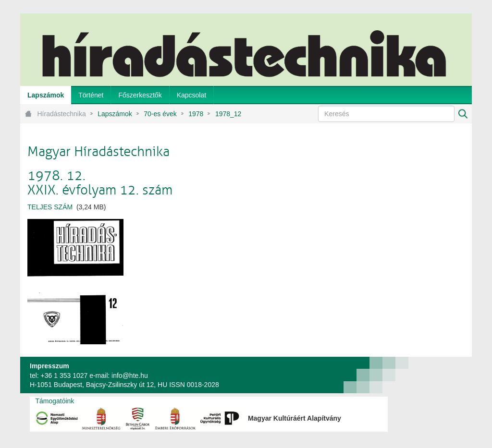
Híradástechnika (62, 114)
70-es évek (160, 114)
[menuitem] (46, 95)
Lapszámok (115, 114)
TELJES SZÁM (50, 207)
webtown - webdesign (440, 375)
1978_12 (228, 114)
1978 (196, 114)
